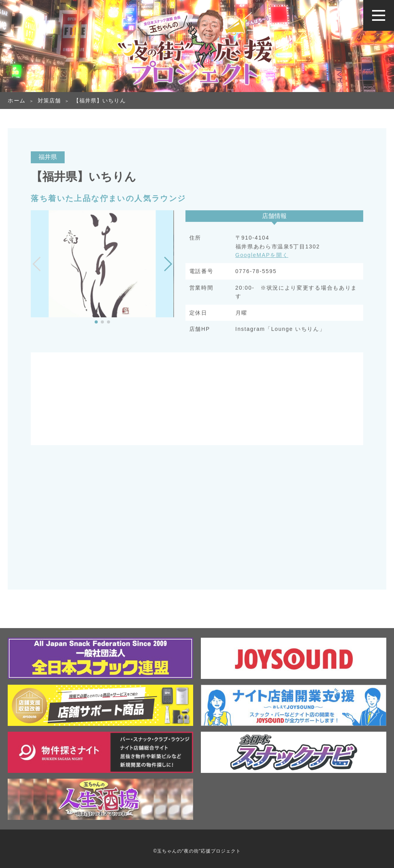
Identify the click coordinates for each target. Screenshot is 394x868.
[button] (96, 322)
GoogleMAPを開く (262, 256)
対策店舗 (49, 101)
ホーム (16, 101)
